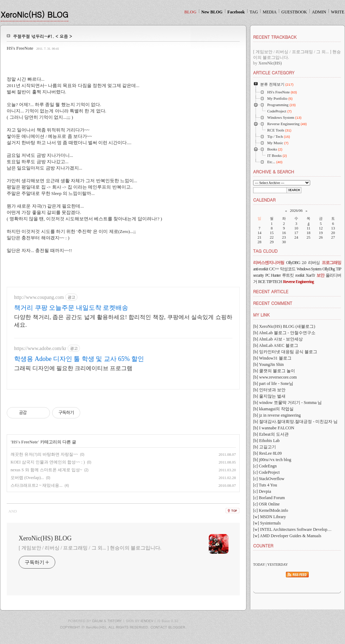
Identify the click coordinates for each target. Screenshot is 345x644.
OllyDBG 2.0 (296, 263)
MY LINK (261, 315)
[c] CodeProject (266, 472)
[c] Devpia (262, 491)
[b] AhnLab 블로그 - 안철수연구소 (284, 333)
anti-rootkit (261, 269)
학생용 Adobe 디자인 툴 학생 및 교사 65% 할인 (79, 359)
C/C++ (274, 269)
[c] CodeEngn (265, 466)
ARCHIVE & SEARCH (274, 171)
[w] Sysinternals (267, 523)
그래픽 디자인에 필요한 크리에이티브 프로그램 (73, 368)
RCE (262, 282)
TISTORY (115, 621)
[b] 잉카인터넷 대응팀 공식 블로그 (285, 352)
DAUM (97, 621)
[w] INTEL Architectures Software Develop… (292, 529)
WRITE (338, 12)
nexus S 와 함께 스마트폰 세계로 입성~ (46, 470)
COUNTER (263, 545)
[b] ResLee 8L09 (267, 453)
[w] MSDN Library (269, 517)
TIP (338, 269)
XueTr (310, 275)
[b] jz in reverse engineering (277, 415)
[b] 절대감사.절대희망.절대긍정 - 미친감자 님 (295, 422)
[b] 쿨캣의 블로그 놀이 (274, 371)
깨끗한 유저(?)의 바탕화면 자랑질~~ (44, 454)
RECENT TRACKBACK (275, 37)
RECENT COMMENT (273, 303)
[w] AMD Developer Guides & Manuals (287, 536)
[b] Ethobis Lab (266, 441)
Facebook (236, 12)
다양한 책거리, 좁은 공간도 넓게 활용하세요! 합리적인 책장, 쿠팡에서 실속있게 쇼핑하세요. (123, 321)
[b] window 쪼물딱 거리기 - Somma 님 (287, 403)
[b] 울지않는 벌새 (269, 396)
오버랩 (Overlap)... (27, 478)
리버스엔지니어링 (269, 263)
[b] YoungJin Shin (268, 364)
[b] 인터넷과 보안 (269, 390)
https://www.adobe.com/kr (40, 348)
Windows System (309, 269)
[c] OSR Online (266, 504)
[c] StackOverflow (269, 479)
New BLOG (212, 12)
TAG (254, 12)
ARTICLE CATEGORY (274, 72)
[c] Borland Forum (269, 498)
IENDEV (147, 621)
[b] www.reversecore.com (275, 377)
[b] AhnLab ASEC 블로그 (276, 345)
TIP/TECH (274, 282)
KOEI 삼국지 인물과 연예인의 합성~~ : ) (48, 462)
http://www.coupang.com (39, 297)
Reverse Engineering (298, 282)
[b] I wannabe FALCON (274, 428)
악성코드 (288, 269)
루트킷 (288, 275)
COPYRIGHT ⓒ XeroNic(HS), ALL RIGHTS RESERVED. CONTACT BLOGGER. (123, 627)
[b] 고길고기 (265, 447)
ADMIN (319, 12)
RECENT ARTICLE (271, 291)
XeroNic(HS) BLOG (34, 14)
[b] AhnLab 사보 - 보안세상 (278, 339)
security (258, 275)
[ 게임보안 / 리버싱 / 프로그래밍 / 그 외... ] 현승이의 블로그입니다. (90, 548)
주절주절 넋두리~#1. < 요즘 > (43, 36)
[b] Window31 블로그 (272, 358)
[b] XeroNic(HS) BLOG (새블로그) (284, 326)
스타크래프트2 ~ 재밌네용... (37, 485)
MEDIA (269, 12)
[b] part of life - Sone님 (273, 384)
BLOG (190, 12)
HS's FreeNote (20, 48)
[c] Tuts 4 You (265, 485)
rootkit (300, 275)
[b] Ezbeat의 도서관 (271, 434)
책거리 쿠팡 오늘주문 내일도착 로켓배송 (71, 308)
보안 (320, 275)
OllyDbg (329, 269)
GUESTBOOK (294, 12)
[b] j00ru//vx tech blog (272, 460)
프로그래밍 (331, 263)
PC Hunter (273, 275)
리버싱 (314, 263)
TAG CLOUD (265, 251)
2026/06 (296, 210)
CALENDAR (264, 200)
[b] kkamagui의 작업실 (273, 409)
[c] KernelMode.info (271, 510)
